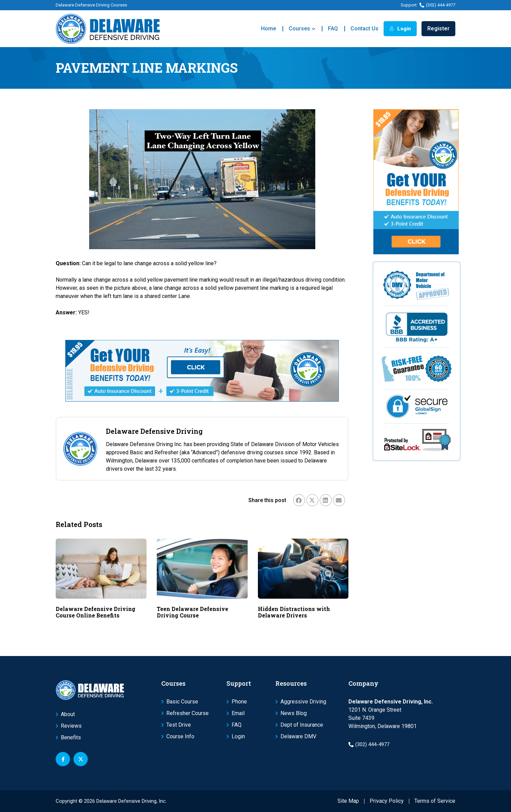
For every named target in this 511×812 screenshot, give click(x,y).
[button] (299, 500)
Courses (302, 29)
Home (268, 29)
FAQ (333, 29)
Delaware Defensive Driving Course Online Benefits (95, 612)
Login (400, 29)
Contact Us (364, 29)
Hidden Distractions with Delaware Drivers (294, 612)
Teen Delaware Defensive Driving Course (192, 612)
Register (438, 29)
